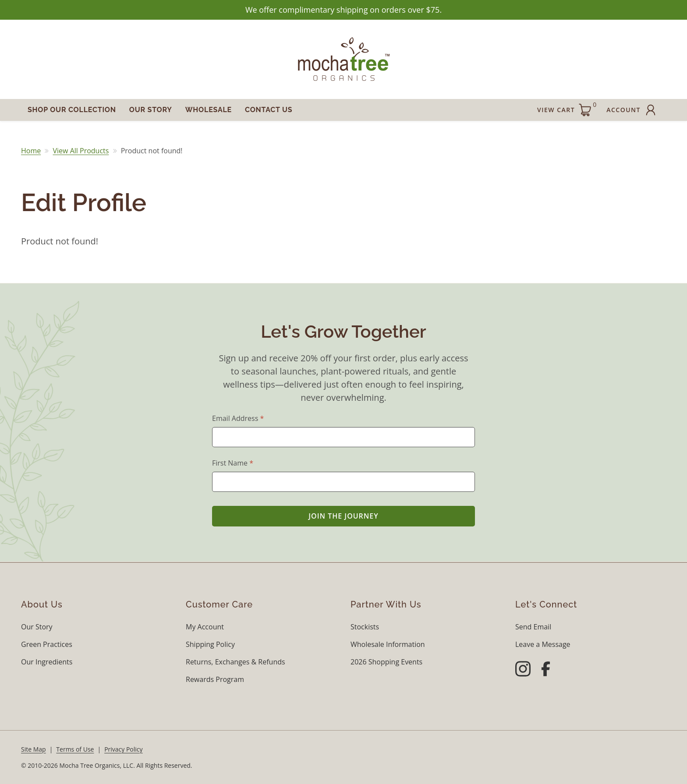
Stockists (365, 627)
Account (632, 110)
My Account (205, 627)
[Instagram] (523, 670)
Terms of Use (75, 749)
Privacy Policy (123, 749)
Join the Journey (343, 516)
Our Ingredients (47, 662)
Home (31, 151)
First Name (233, 463)
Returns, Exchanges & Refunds (235, 662)
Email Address (238, 418)
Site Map (34, 749)
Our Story (151, 110)
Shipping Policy (210, 644)
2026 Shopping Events (386, 662)
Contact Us (269, 110)
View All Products (81, 151)
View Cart (567, 109)
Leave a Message (543, 644)
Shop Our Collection (72, 110)
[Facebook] (546, 670)
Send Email (533, 627)
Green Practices (47, 644)
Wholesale (209, 110)
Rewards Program (215, 679)
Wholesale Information (388, 644)
